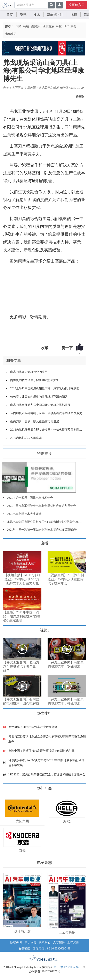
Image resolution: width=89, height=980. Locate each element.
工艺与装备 (67, 932)
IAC (66, 26)
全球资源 (73, 942)
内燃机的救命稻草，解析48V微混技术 (34, 380)
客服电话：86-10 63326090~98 (52, 949)
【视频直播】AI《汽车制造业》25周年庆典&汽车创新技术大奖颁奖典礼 (22, 579)
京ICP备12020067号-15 (68, 967)
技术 (37, 15)
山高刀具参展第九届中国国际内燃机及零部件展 (40, 405)
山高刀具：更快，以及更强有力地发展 (35, 421)
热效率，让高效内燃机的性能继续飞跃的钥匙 (39, 397)
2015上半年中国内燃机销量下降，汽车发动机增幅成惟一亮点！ (46, 388)
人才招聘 (59, 942)
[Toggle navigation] (10, 5)
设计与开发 (22, 931)
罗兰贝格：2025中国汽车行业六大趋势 (33, 727)
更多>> (7, 542)
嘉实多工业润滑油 (43, 26)
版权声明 (16, 942)
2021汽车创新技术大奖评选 (24, 514)
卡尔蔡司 (11, 34)
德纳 (26, 26)
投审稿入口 (76, 5)
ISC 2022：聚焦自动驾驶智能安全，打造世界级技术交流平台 (47, 774)
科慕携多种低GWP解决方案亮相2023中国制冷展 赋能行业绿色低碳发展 (46, 763)
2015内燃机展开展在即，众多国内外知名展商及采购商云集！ (46, 430)
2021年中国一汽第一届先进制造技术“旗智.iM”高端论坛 (42, 530)
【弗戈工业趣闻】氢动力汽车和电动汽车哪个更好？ (21, 666)
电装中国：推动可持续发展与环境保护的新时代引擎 (41, 751)
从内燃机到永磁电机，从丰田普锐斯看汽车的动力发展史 (46, 413)
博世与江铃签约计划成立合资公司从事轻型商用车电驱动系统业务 (47, 739)
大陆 (18, 26)
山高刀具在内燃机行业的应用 (29, 372)
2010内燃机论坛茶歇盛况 (26, 438)
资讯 (23, 15)
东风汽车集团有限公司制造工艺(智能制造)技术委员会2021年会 (47, 522)
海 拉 (67, 821)
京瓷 (73, 26)
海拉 (59, 26)
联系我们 (44, 942)
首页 (10, 15)
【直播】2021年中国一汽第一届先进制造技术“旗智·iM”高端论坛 (22, 616)
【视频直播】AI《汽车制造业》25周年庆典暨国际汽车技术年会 (66, 579)
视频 (74, 15)
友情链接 (24, 949)
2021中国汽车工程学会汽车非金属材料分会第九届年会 (41, 506)
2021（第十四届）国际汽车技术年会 (30, 498)
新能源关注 (55, 15)
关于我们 (30, 942)
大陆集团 (22, 821)
